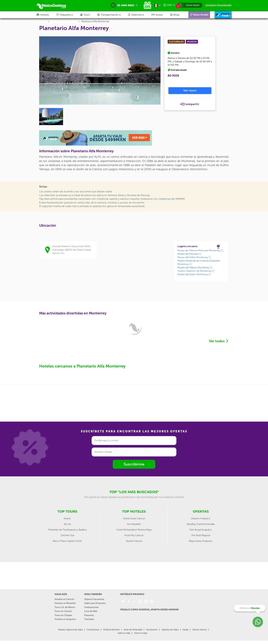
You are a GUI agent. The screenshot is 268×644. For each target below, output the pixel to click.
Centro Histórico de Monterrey (196, 271)
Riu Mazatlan (134, 524)
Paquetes (89, 615)
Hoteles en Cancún (64, 599)
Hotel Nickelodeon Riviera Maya (134, 530)
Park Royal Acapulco (201, 530)
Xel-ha (67, 524)
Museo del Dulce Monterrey (194, 274)
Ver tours (190, 91)
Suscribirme (134, 464)
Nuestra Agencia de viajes (70, 630)
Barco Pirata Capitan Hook (67, 541)
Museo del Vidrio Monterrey (194, 257)
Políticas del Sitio (111, 630)
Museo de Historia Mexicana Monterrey (200, 250)
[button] (113, 15)
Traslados (89, 619)
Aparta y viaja (124, 633)
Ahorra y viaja (141, 633)
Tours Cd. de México (65, 607)
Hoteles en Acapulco (65, 619)
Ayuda (185, 630)
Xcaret (67, 518)
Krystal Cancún (134, 541)
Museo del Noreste (189, 254)
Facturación (152, 630)
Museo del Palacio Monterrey (195, 268)
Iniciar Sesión (193, 5)
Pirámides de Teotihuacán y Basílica (67, 530)
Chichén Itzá (67, 535)
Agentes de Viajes (170, 630)
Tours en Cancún (63, 611)
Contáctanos (93, 630)
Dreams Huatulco (201, 518)
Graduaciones (91, 607)
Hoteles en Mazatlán (65, 603)
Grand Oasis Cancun (134, 518)
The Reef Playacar (201, 535)
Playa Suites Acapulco (201, 541)
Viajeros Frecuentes (94, 599)
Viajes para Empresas (95, 603)
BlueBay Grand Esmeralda (201, 524)
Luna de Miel (91, 611)
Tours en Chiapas (63, 615)
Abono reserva (199, 630)
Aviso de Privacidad (133, 630)
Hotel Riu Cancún (134, 535)
